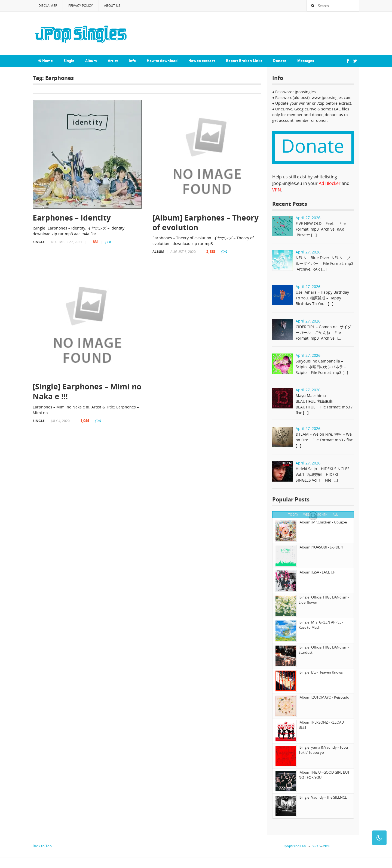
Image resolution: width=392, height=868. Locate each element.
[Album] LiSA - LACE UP (317, 572)
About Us (112, 6)
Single (69, 61)
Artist (113, 61)
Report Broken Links (244, 61)
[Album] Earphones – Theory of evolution (206, 223)
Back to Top (42, 846)
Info (132, 61)
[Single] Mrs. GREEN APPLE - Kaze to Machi (321, 625)
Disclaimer (48, 6)
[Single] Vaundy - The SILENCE (323, 797)
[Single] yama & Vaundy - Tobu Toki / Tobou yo (323, 750)
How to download (162, 61)
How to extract (202, 61)
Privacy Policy (81, 6)
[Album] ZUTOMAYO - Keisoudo (324, 697)
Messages (306, 61)
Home (45, 61)
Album (91, 61)
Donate (280, 61)
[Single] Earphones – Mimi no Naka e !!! (87, 391)
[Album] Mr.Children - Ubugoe (323, 522)
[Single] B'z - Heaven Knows (321, 672)
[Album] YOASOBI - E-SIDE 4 (321, 547)
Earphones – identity (72, 218)
